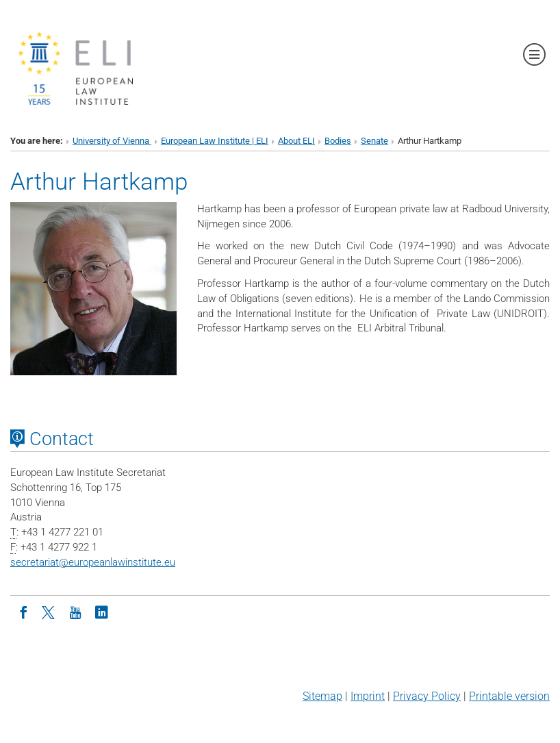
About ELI (296, 141)
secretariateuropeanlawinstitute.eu (93, 562)
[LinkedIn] (101, 612)
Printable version (509, 696)
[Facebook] (23, 612)
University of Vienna (112, 141)
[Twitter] (49, 612)
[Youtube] (75, 612)
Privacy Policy (427, 696)
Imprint (368, 696)
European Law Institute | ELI (215, 141)
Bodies (338, 141)
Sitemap (322, 696)
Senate (374, 141)
